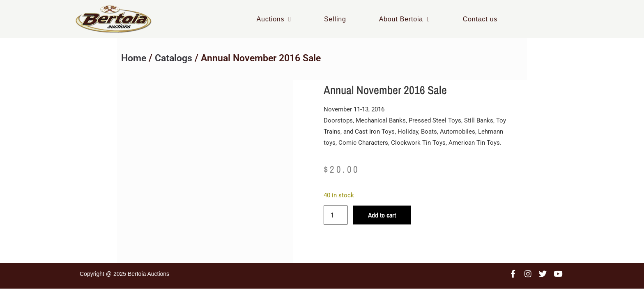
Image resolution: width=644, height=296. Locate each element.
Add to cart (382, 215)
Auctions (274, 19)
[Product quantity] (336, 215)
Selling (335, 19)
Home (134, 58)
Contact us (480, 19)
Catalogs (174, 58)
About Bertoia (405, 19)
